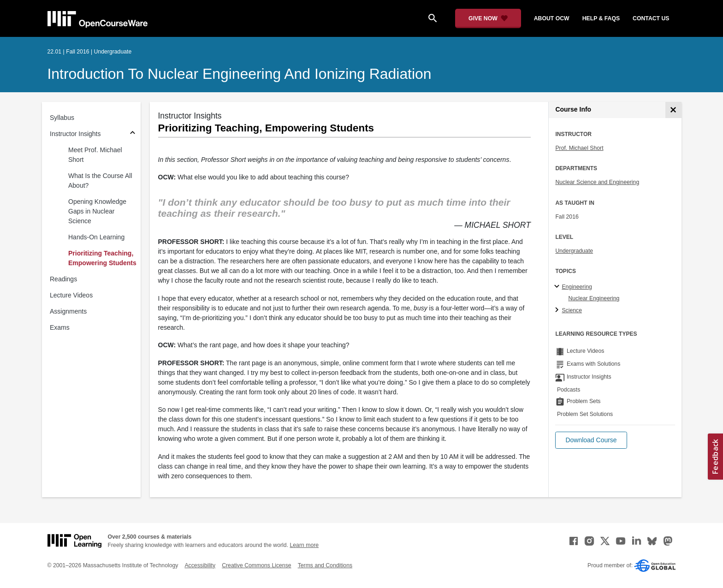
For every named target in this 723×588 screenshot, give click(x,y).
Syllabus (62, 118)
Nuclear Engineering (594, 298)
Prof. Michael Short (579, 148)
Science (572, 310)
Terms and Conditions (325, 565)
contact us (651, 18)
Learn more (304, 545)
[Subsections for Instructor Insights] (133, 134)
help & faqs (601, 18)
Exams (60, 327)
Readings (63, 279)
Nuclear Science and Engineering (597, 182)
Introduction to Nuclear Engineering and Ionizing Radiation (240, 74)
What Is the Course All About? (100, 181)
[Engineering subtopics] (558, 287)
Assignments (68, 311)
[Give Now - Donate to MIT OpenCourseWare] (488, 18)
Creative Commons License (256, 565)
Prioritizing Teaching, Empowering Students (102, 258)
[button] (591, 440)
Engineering (577, 287)
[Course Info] (673, 110)
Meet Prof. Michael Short (95, 155)
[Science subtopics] (558, 310)
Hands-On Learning (96, 237)
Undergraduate (574, 251)
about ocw (552, 18)
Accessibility (200, 565)
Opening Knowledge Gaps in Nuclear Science (97, 211)
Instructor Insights (75, 134)
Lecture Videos (71, 295)
